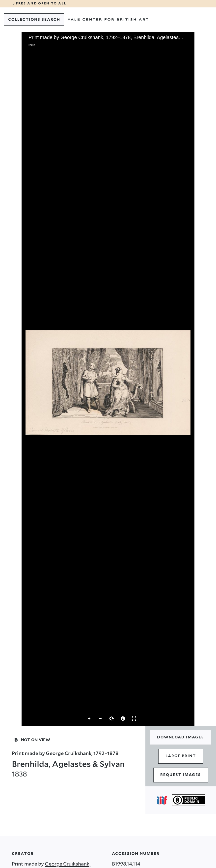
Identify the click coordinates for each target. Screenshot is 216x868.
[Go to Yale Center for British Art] (108, 20)
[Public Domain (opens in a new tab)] (189, 800)
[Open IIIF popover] (162, 800)
